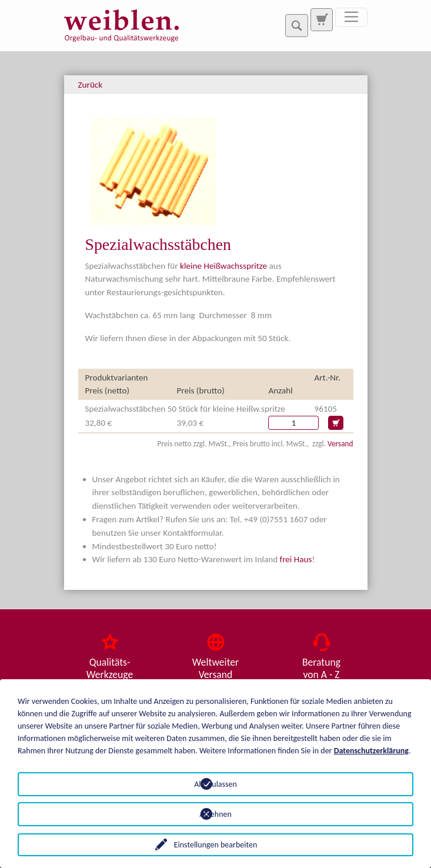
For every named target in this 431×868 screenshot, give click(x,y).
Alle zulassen (215, 784)
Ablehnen (215, 814)
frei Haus (296, 559)
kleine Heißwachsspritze (223, 266)
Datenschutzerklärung (371, 751)
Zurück (91, 85)
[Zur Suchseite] (322, 19)
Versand (340, 444)
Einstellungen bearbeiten (216, 845)
